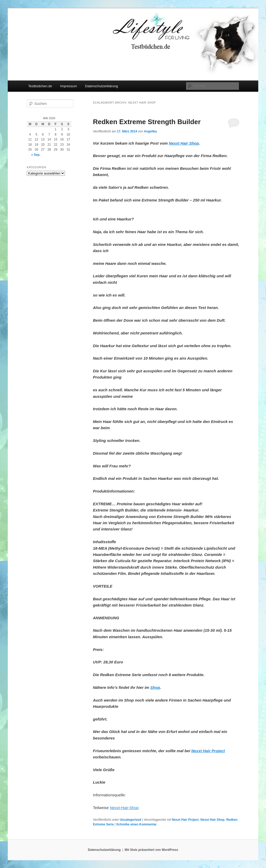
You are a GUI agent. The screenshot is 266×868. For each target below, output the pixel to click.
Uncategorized (131, 820)
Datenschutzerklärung (102, 86)
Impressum (69, 86)
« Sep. (36, 155)
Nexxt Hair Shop (213, 820)
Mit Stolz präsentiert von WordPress (151, 850)
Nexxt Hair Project (185, 820)
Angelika (150, 131)
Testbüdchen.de (40, 86)
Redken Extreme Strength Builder (147, 122)
